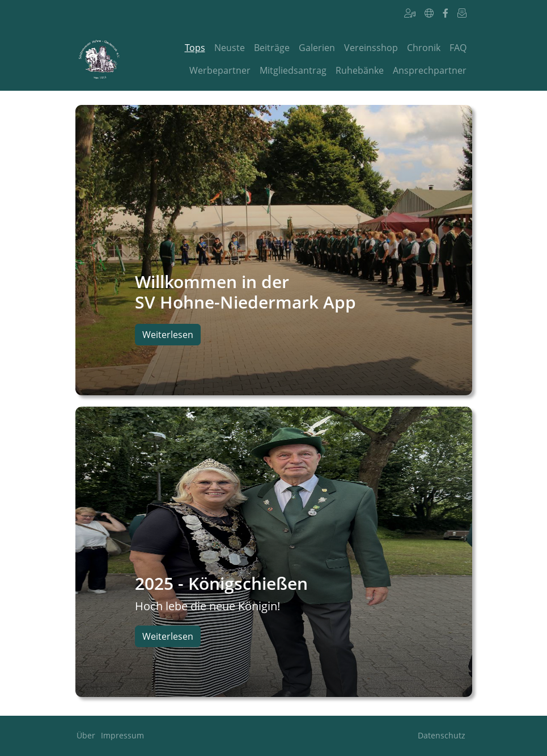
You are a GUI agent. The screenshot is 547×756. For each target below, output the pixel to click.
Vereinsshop (371, 48)
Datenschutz (442, 735)
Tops (195, 48)
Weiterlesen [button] (168, 335)
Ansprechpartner (430, 70)
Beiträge (272, 48)
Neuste (230, 48)
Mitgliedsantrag (293, 70)
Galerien (317, 48)
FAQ (458, 48)
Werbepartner (220, 70)
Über (86, 735)
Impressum (122, 735)
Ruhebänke (360, 70)
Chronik (424, 48)
